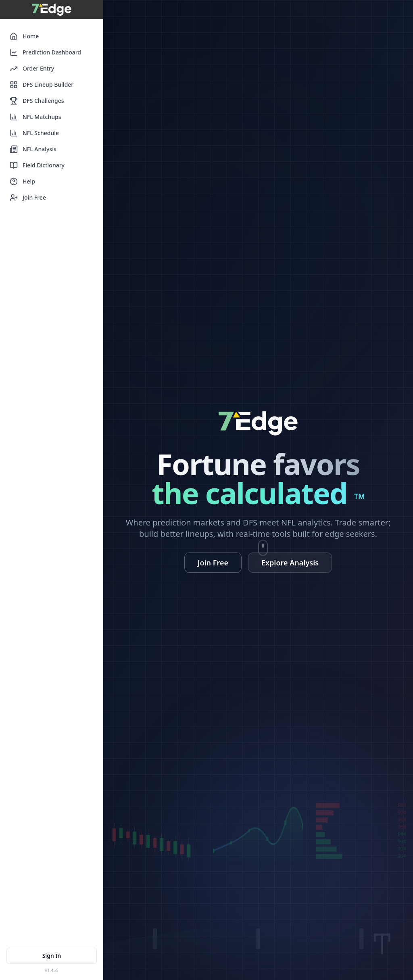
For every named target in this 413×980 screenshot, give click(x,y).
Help (22, 181)
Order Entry (32, 69)
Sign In (52, 956)
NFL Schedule (34, 133)
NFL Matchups (35, 117)
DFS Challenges (37, 101)
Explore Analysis (290, 563)
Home (24, 36)
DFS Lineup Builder (42, 85)
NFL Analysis (33, 149)
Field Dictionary (37, 165)
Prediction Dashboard (45, 52)
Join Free (28, 198)
